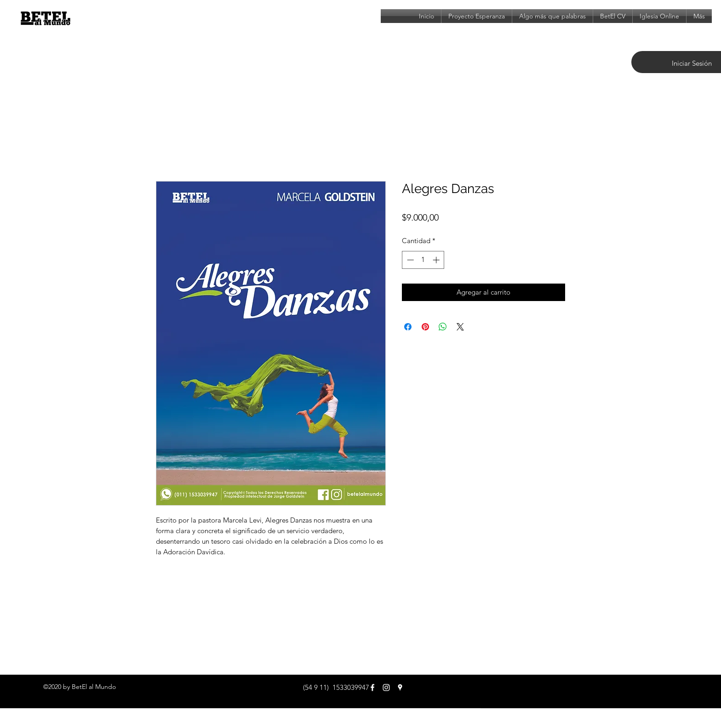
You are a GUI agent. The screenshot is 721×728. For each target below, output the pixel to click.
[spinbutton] (423, 260)
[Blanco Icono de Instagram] (386, 688)
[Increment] (437, 260)
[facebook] (372, 688)
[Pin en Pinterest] (425, 327)
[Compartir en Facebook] (408, 327)
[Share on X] (460, 327)
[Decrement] (409, 260)
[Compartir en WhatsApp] (443, 327)
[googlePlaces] (400, 688)
